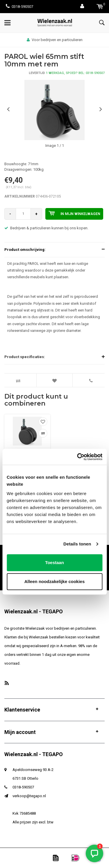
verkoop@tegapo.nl (29, 796)
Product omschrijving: (25, 250)
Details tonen (77, 544)
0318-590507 (19, 7)
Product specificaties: (25, 357)
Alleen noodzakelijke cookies (55, 581)
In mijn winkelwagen (74, 213)
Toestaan (54, 562)
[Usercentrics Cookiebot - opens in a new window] (78, 457)
